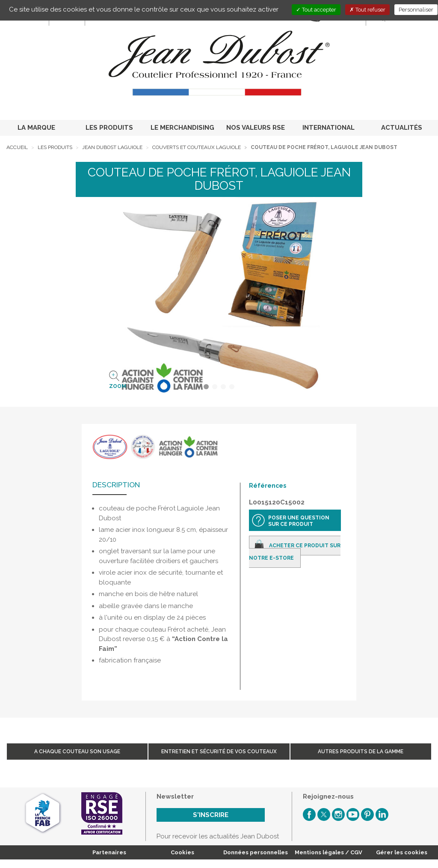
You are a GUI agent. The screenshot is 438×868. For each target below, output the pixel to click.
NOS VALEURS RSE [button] (256, 128)
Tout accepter (316, 10)
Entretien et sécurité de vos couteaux (219, 752)
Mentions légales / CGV (328, 852)
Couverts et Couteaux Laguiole (197, 147)
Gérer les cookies (402, 852)
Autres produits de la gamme (361, 752)
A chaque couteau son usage (77, 752)
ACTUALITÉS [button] (402, 128)
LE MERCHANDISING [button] (182, 128)
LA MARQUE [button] (36, 128)
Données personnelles (256, 852)
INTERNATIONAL (328, 128)
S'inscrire (211, 815)
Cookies (182, 852)
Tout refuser (367, 10)
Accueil (17, 147)
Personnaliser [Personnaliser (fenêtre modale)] (416, 10)
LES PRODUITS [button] (109, 128)
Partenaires (109, 852)
